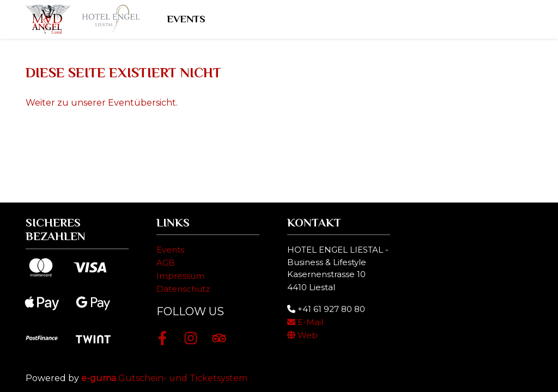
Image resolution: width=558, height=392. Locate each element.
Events (188, 19)
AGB (166, 263)
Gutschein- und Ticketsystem (164, 378)
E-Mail (305, 322)
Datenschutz (183, 289)
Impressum (180, 276)
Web (302, 335)
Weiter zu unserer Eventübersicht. (102, 103)
